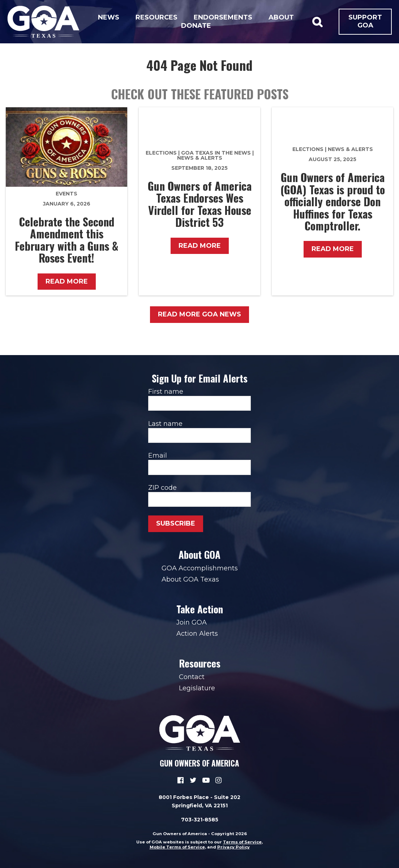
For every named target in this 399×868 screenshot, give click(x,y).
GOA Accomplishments (200, 568)
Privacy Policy (233, 847)
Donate (196, 26)
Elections (161, 153)
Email (199, 463)
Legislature (197, 688)
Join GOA (192, 622)
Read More (67, 281)
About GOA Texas (190, 579)
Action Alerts (197, 634)
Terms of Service (242, 842)
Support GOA (365, 21)
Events (66, 194)
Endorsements (223, 17)
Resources (156, 17)
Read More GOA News (199, 314)
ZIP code (199, 495)
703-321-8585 (200, 820)
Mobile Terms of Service (177, 847)
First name (199, 399)
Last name (199, 431)
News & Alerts (200, 158)
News (109, 17)
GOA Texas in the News (216, 153)
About (281, 17)
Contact (192, 677)
